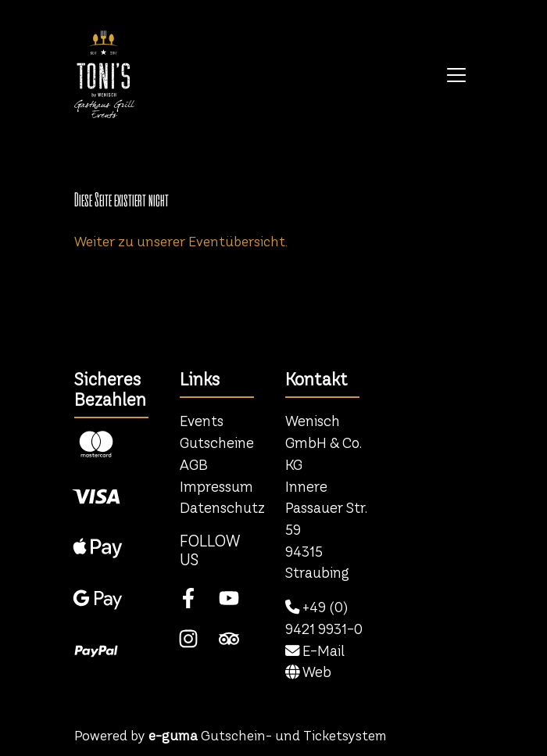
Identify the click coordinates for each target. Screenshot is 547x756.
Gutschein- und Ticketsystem (268, 735)
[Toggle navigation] (456, 74)
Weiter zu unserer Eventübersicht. (181, 241)
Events (202, 421)
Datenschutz (222, 508)
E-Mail (315, 651)
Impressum (216, 487)
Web (308, 672)
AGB (194, 465)
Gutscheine (217, 443)
